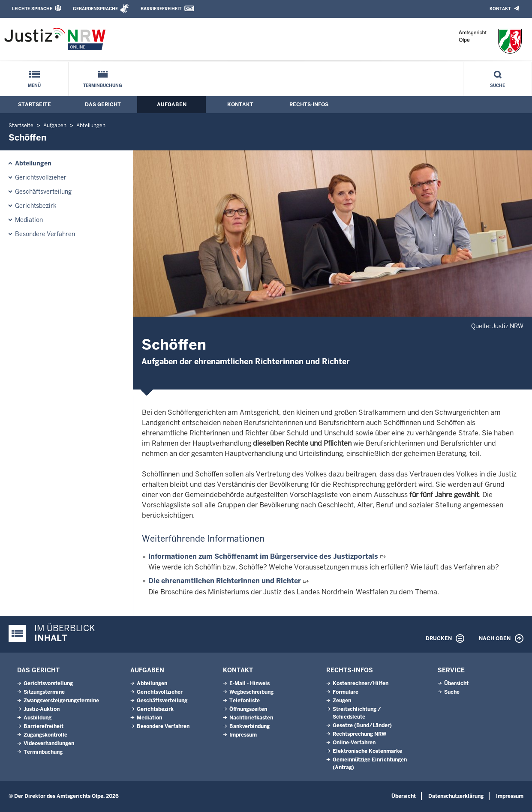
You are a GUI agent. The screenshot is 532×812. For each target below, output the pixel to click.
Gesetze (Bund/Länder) (362, 725)
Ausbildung (38, 718)
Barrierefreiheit (161, 9)
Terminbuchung (103, 85)
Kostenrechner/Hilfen (361, 683)
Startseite (35, 105)
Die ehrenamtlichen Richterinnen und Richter (225, 581)
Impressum (243, 735)
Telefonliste (245, 701)
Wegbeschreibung (251, 692)
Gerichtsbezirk (36, 206)
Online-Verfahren (354, 743)
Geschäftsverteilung (43, 192)
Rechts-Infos (309, 105)
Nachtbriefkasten (251, 718)
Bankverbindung (249, 726)
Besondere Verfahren (45, 234)
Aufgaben (172, 105)
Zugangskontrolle (45, 735)
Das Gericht (103, 105)
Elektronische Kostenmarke (367, 751)
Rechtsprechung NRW (359, 734)
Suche (497, 85)
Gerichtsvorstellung (48, 683)
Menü (34, 85)
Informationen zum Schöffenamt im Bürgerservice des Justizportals (263, 556)
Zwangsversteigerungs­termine (61, 701)
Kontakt (500, 9)
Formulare (346, 692)
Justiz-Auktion (42, 709)
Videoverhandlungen (49, 743)
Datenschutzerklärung (456, 796)
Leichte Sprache (32, 9)
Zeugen (342, 701)
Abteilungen (91, 126)
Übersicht (456, 683)
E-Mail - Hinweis (249, 683)
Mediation (29, 220)
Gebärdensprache (95, 9)
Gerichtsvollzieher (41, 177)
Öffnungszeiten (248, 709)
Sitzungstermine (44, 692)
